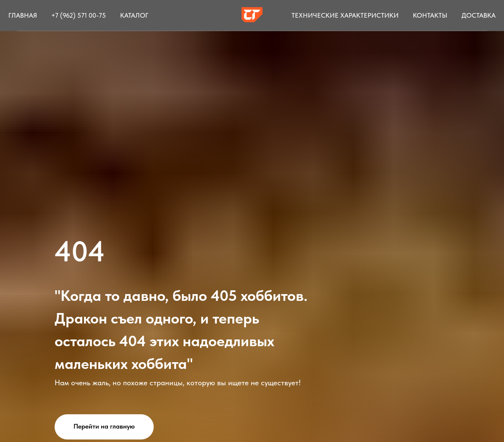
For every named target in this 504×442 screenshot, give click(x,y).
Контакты (430, 15)
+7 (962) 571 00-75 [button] (79, 15)
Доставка (479, 15)
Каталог (134, 15)
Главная (23, 15)
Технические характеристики (345, 15)
